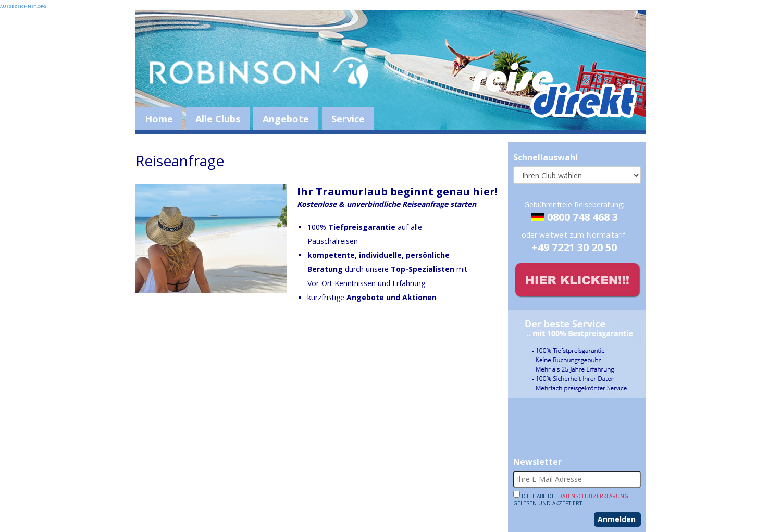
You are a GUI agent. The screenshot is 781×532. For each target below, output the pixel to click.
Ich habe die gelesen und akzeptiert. (571, 499)
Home (159, 119)
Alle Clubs (218, 119)
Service (348, 119)
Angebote (286, 119)
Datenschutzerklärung (593, 496)
